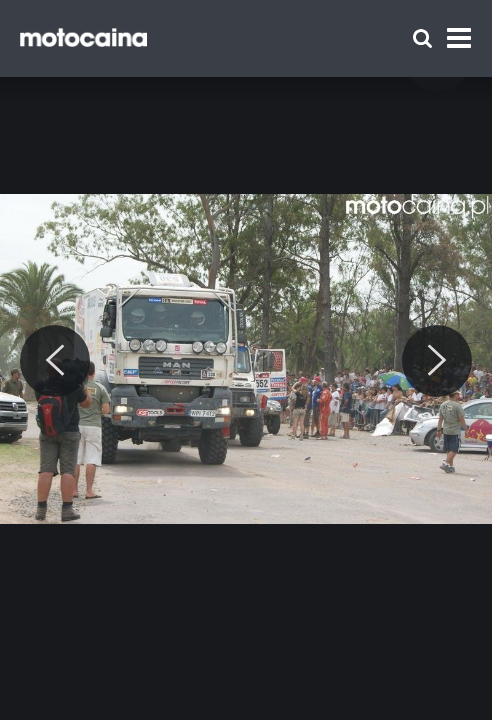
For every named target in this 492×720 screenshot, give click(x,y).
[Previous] (55, 361)
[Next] (437, 361)
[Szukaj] (422, 38)
